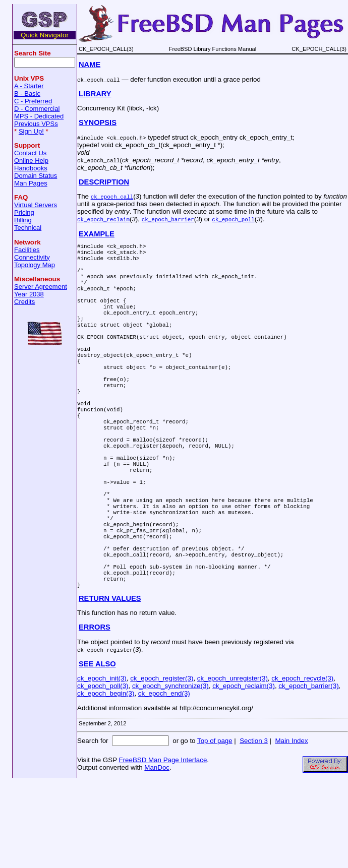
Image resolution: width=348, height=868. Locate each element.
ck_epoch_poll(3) (103, 772)
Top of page (215, 827)
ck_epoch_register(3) (162, 764)
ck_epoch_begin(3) (106, 780)
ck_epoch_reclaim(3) (244, 772)
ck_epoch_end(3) (164, 780)
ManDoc (157, 854)
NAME (90, 65)
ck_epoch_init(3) (102, 764)
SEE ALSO (97, 750)
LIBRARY (95, 94)
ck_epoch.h (126, 137)
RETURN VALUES (110, 685)
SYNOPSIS (98, 122)
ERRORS (95, 713)
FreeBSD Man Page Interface (163, 846)
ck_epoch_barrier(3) (308, 772)
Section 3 (254, 827)
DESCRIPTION (104, 182)
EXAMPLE (97, 234)
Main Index (291, 827)
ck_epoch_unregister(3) (233, 764)
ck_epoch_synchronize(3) (170, 772)
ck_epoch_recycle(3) (302, 764)
